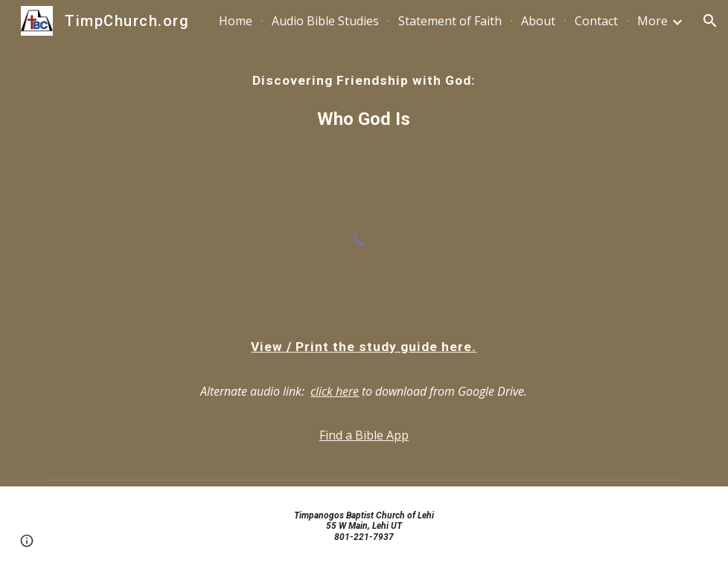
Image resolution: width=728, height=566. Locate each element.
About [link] (538, 21)
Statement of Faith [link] (450, 21)
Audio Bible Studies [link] (325, 21)
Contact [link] (596, 21)
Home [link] (236, 21)
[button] (710, 21)
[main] (364, 102)
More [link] (652, 21)
